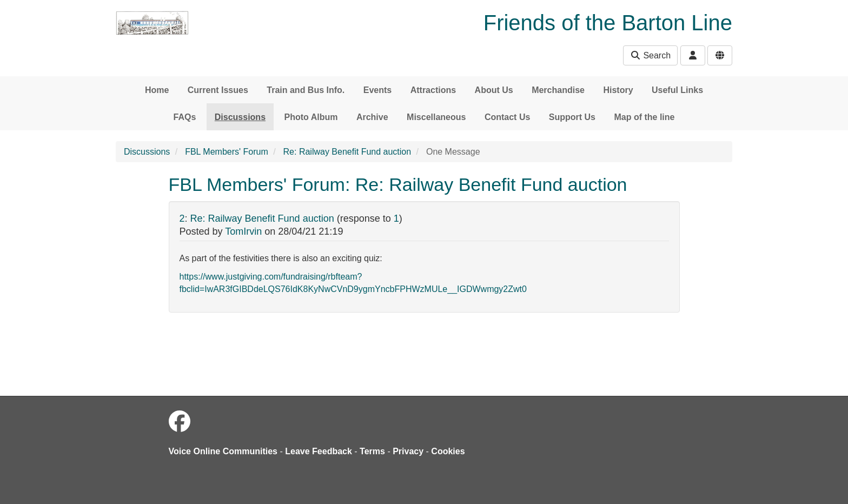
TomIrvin (243, 231)
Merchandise (558, 90)
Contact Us (507, 117)
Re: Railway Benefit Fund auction (347, 152)
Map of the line (644, 117)
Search (650, 55)
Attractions (433, 90)
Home (157, 90)
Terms (372, 451)
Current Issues (218, 90)
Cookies (448, 451)
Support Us (572, 117)
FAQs (185, 117)
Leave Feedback (319, 451)
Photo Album (311, 117)
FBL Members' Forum (227, 152)
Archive (372, 117)
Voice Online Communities (223, 451)
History (618, 90)
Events (377, 90)
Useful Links (677, 90)
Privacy (408, 451)
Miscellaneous (436, 117)
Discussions (240, 117)
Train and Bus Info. (306, 90)
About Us (494, 90)
